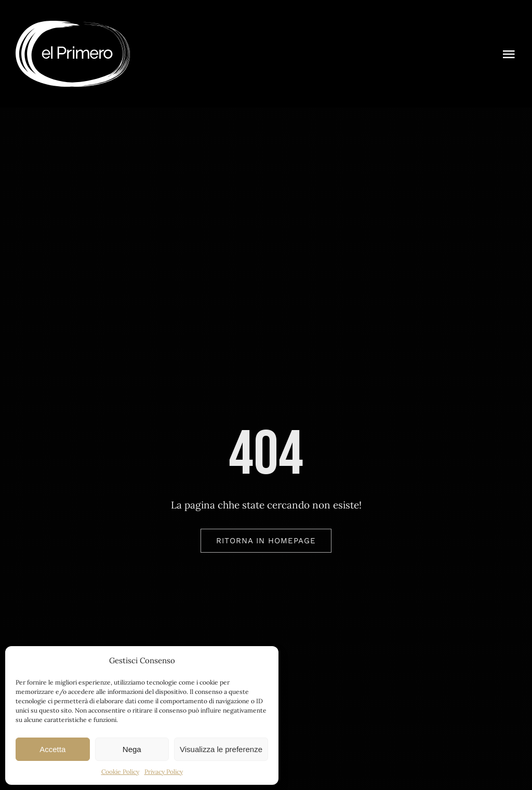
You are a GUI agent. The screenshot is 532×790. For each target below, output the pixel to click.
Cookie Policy (120, 772)
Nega (132, 749)
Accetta (52, 749)
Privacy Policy (164, 772)
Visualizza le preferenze (221, 749)
